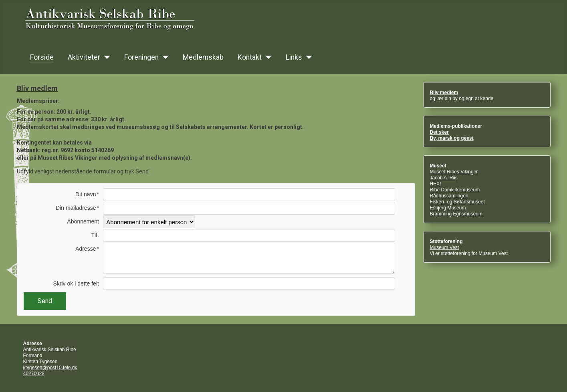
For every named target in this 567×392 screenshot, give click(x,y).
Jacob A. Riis (444, 178)
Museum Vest (445, 247)
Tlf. (95, 235)
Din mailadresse (76, 208)
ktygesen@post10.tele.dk (50, 368)
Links (294, 57)
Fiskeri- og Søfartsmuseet (457, 202)
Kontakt (250, 57)
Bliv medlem (444, 92)
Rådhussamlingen (449, 196)
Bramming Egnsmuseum (456, 214)
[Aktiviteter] (105, 57)
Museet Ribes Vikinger (454, 172)
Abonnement (83, 221)
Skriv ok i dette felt (76, 283)
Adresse (86, 249)
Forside (42, 57)
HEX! (436, 184)
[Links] (307, 57)
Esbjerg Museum (448, 208)
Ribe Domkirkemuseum (455, 190)
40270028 (34, 374)
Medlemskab (203, 57)
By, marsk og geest (452, 138)
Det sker (439, 132)
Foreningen (141, 57)
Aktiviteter (84, 57)
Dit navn (86, 194)
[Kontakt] (267, 57)
